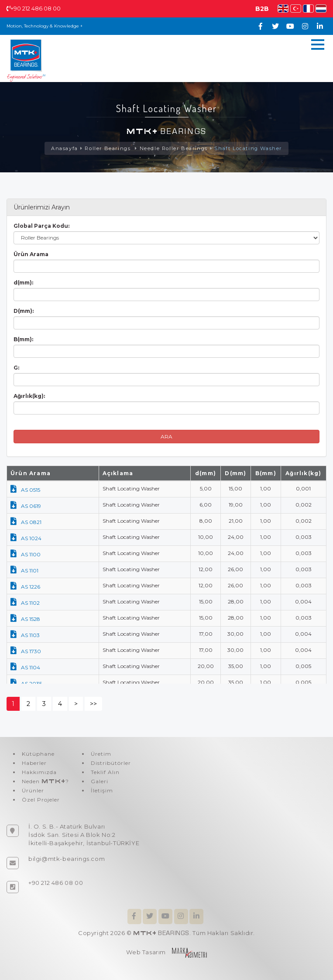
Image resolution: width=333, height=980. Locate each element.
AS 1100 (26, 554)
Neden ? (45, 781)
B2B (262, 9)
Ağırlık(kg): (29, 396)
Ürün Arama (31, 254)
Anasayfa (65, 148)
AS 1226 (25, 587)
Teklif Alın (105, 772)
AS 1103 (25, 635)
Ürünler (33, 790)
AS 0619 (26, 506)
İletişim (102, 790)
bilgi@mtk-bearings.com (67, 859)
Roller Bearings (109, 148)
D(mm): (24, 311)
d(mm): (23, 283)
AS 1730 (26, 651)
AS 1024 (26, 538)
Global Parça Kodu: (41, 226)
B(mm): (23, 339)
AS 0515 (25, 490)
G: (16, 368)
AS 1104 (25, 667)
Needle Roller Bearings (174, 148)
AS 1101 (24, 571)
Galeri (100, 781)
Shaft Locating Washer (248, 148)
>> (93, 704)
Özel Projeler (41, 800)
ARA (166, 437)
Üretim (101, 754)
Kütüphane (38, 754)
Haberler (34, 763)
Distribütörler (111, 763)
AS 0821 (26, 522)
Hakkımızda (39, 772)
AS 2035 (26, 684)
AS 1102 (25, 603)
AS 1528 (25, 619)
